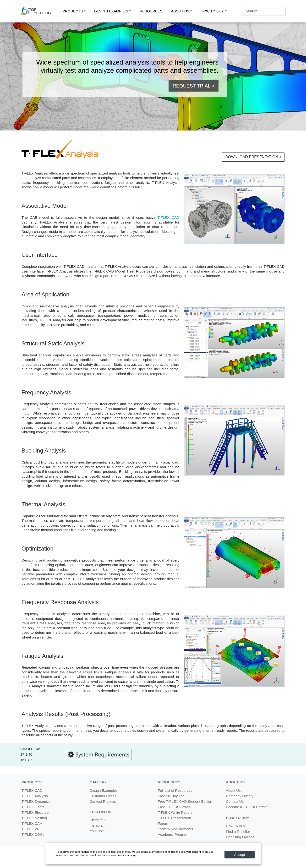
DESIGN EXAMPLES (111, 11)
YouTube (97, 831)
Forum (163, 823)
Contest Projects (103, 801)
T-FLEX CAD (168, 217)
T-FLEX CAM (32, 823)
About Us (233, 790)
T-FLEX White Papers (175, 812)
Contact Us (235, 801)
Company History (240, 796)
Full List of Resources (175, 790)
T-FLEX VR (31, 829)
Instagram (98, 825)
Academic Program (173, 834)
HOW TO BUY (212, 11)
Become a (247, 807)
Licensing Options (240, 837)
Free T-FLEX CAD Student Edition (185, 801)
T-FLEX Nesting (34, 818)
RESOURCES (151, 11)
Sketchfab (98, 820)
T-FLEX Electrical (35, 812)
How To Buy (235, 826)
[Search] (264, 11)
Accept (240, 854)
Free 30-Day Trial (172, 796)
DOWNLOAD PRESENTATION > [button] (253, 157)
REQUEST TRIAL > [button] (194, 86)
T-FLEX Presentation (174, 818)
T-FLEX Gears (33, 807)
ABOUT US (180, 11)
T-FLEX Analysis (35, 796)
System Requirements (175, 829)
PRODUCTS (73, 11)
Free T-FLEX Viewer (174, 807)
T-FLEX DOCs (33, 834)
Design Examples (104, 790)
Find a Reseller (238, 832)
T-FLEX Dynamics (36, 801)
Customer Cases (103, 796)
